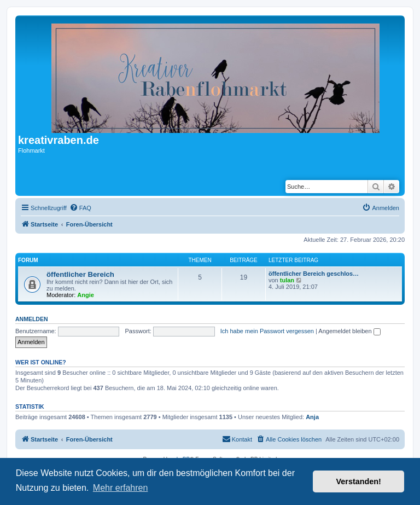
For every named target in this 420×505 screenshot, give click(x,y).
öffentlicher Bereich (80, 274)
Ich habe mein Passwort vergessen (267, 331)
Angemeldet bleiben (349, 331)
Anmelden (32, 319)
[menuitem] (80, 208)
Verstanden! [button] (359, 481)
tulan (287, 280)
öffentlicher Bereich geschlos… (314, 274)
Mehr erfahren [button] (121, 488)
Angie (86, 295)
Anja (312, 417)
